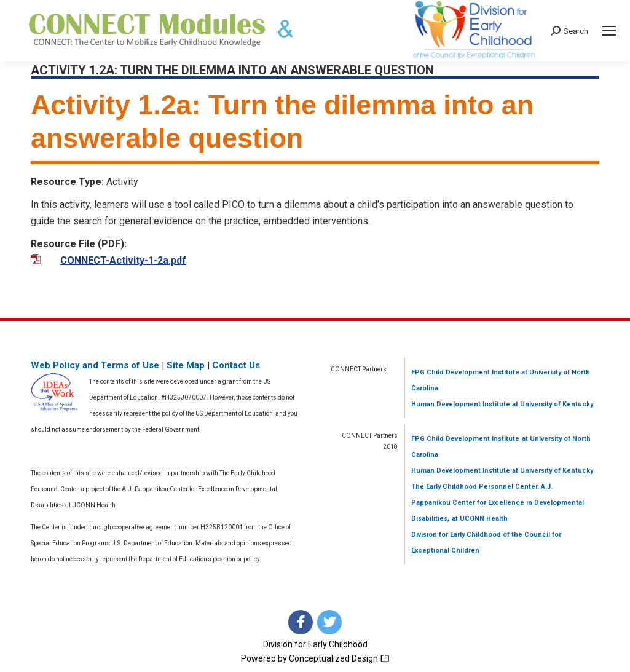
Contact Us (236, 365)
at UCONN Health (480, 519)
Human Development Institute (461, 404)
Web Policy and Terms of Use (95, 365)
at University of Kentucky (552, 404)
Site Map (186, 365)
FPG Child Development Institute (465, 372)
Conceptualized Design (339, 658)
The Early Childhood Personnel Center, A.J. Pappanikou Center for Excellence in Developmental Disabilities (498, 503)
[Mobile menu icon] (609, 31)
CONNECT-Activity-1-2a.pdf (123, 260)
